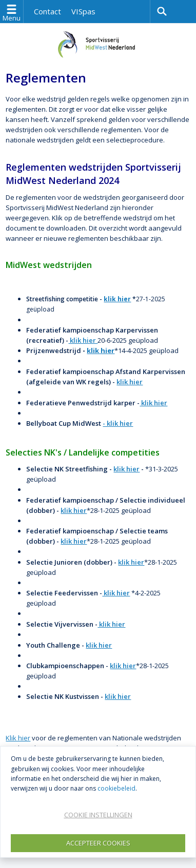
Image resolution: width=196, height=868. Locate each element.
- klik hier (118, 423)
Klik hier (18, 738)
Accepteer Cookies (98, 843)
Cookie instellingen (98, 815)
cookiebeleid (116, 788)
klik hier (117, 299)
